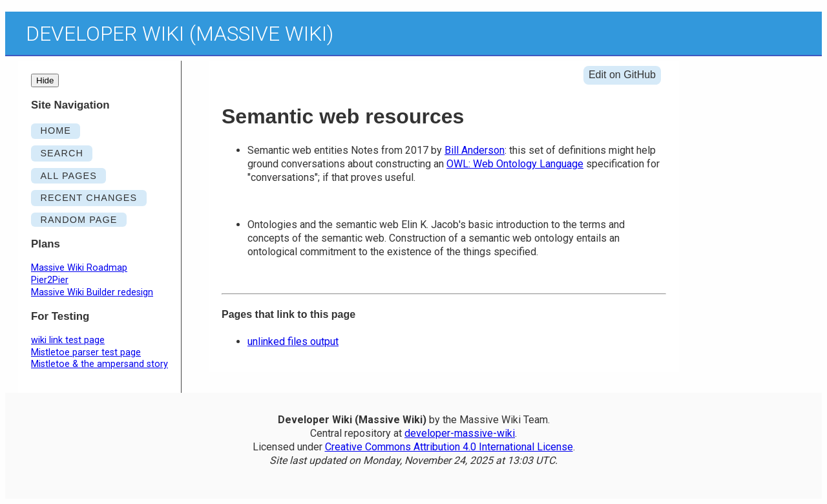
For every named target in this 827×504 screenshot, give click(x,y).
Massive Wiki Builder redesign (92, 292)
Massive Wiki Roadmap (79, 268)
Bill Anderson (475, 150)
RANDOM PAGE (79, 220)
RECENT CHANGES (89, 198)
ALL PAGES (68, 176)
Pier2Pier (50, 280)
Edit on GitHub (622, 75)
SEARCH (62, 153)
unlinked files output (293, 341)
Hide (45, 80)
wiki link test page (68, 340)
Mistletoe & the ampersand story (99, 364)
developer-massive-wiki (460, 433)
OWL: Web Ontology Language (515, 164)
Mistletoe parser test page (86, 352)
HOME (56, 131)
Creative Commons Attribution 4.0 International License (449, 447)
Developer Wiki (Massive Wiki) (180, 34)
